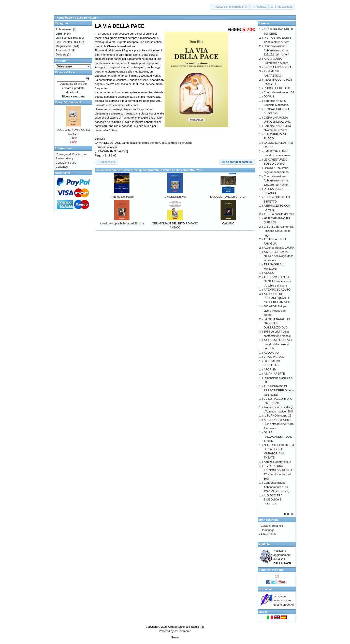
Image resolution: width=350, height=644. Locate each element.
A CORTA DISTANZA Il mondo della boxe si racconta (278, 344)
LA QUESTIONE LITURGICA (228, 197)
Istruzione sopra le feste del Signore (122, 223)
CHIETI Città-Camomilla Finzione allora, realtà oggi (279, 231)
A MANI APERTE (274, 374)
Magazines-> (64, 46)
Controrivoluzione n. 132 (279, 92)
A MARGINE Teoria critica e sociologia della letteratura (279, 256)
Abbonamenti (64, 29)
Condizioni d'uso (66, 163)
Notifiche (264, 544)
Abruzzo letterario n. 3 (278, 462)
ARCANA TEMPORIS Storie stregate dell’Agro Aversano (279, 424)
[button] (230, 7)
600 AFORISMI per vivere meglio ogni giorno (276, 311)
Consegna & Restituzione (71, 154)
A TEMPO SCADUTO (277, 290)
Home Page (64, 18)
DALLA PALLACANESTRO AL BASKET (278, 437)
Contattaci (62, 167)
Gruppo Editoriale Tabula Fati (186, 627)
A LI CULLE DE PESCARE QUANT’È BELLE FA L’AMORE (277, 298)
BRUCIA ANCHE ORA (278, 67)
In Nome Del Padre (122, 197)
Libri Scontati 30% (67, 38)
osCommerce (183, 631)
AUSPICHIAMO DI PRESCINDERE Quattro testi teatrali (279, 390)
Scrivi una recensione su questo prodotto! (284, 600)
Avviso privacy (65, 158)
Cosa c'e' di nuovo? (68, 102)
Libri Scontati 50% (67, 42)
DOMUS (269, 96)
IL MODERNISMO (175, 197)
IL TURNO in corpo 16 (278, 416)
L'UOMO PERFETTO (277, 88)
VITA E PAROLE (274, 357)
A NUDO (269, 273)
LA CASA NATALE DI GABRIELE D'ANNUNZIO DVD (277, 323)
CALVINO (228, 223)
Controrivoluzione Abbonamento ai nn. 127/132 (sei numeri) (277, 50)
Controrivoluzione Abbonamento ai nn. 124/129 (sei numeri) (277, 487)
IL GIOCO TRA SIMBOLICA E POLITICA (273, 500)
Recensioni (266, 589)
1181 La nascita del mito (279, 214)
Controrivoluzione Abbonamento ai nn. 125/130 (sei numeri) (277, 181)
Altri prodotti (268, 534)
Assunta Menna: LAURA (279, 248)
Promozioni (63, 50)
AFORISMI (271, 369)
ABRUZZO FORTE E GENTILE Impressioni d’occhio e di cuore (277, 281)
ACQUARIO (271, 353)
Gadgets (61, 54)
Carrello (264, 23)
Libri (93, 18)
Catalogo (81, 18)
